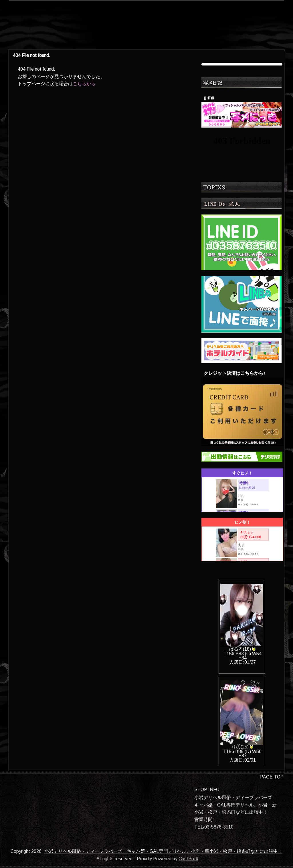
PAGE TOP (272, 777)
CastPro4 (188, 859)
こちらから (84, 84)
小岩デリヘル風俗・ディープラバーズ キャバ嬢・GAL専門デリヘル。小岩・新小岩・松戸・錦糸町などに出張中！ (163, 851)
